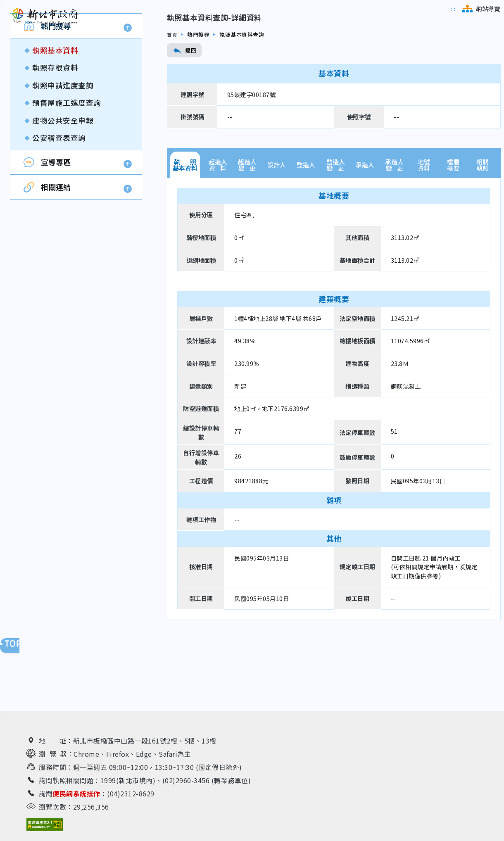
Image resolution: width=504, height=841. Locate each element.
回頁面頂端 (17, 648)
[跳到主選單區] (453, 9)
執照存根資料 (55, 122)
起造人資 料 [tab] (218, 219)
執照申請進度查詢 (63, 139)
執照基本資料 (55, 105)
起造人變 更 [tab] (247, 219)
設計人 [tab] (277, 219)
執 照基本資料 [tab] (185, 219)
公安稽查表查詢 (59, 192)
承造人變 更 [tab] (394, 219)
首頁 (172, 89)
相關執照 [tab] (483, 219)
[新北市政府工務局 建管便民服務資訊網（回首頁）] (45, 16)
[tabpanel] (334, 453)
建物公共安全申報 (63, 175)
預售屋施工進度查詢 (67, 157)
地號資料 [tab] (424, 219)
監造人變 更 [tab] (336, 219)
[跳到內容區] (2, 58)
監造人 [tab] (306, 219)
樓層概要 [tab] (453, 219)
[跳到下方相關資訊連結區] (6, 721)
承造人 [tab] (365, 219)
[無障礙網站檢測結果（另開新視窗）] (45, 827)
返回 (184, 105)
